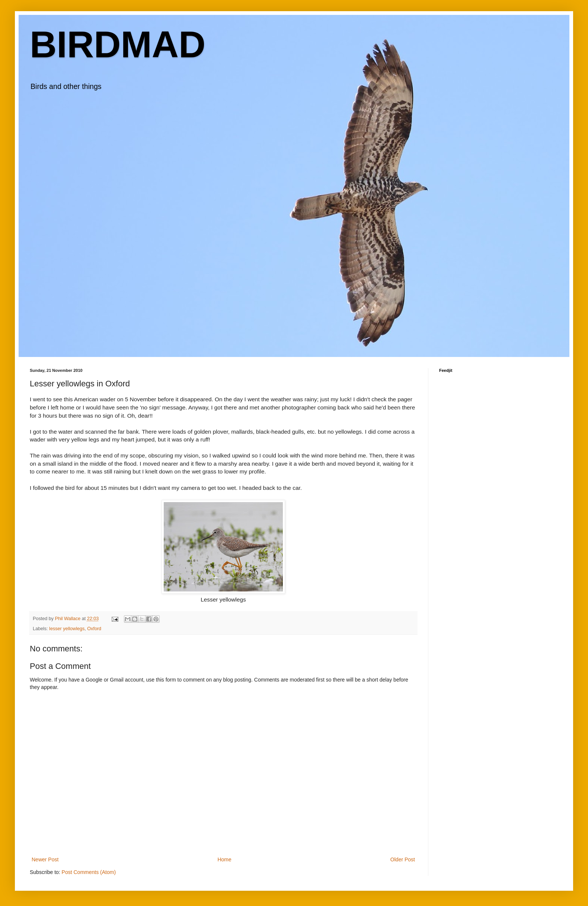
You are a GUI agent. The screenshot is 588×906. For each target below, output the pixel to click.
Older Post (403, 859)
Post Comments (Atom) (89, 872)
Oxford (94, 629)
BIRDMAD (118, 44)
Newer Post (45, 859)
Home (224, 859)
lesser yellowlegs (67, 629)
